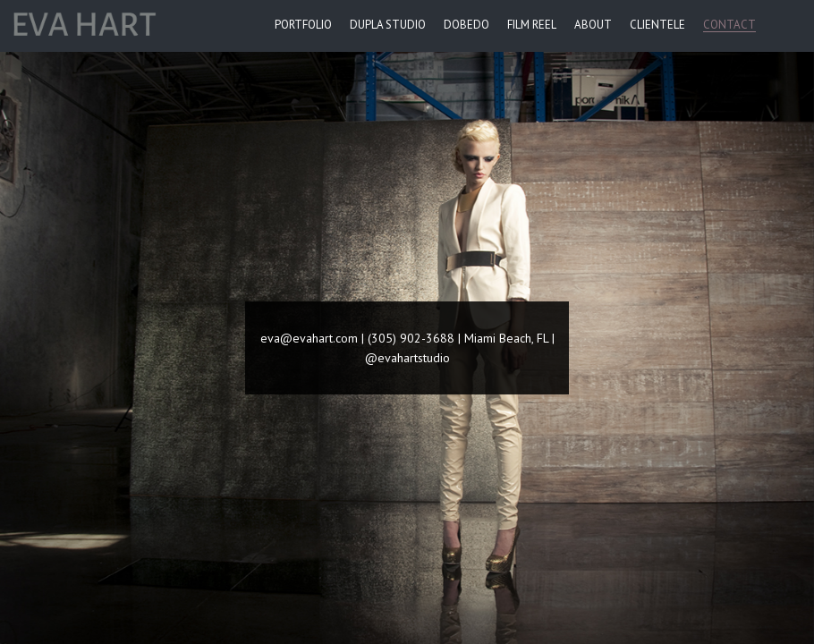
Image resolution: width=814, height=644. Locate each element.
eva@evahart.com (309, 338)
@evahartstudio (407, 358)
